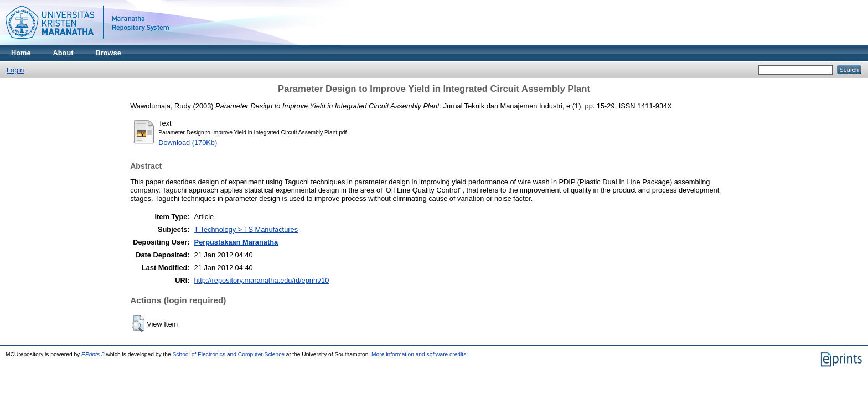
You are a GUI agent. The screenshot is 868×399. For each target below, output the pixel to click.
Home (21, 53)
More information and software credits (419, 354)
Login (15, 70)
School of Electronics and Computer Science (229, 354)
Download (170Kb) (188, 142)
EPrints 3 (93, 354)
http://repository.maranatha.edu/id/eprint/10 (262, 280)
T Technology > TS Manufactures (246, 229)
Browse (108, 53)
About (63, 53)
